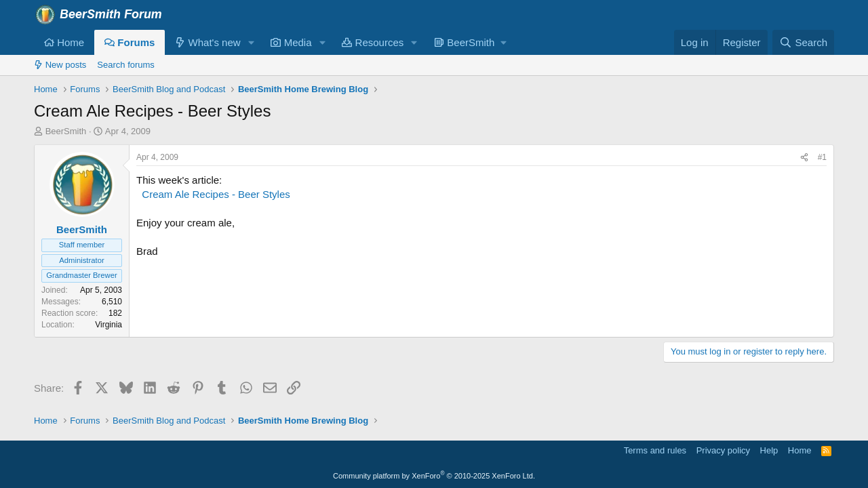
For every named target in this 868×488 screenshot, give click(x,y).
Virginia (108, 325)
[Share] (804, 158)
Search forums (126, 65)
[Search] (803, 42)
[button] (251, 42)
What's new (208, 42)
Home (64, 42)
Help (769, 450)
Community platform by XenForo (434, 476)
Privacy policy (723, 450)
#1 (822, 157)
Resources (373, 42)
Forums (130, 42)
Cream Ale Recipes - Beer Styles (216, 194)
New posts (60, 65)
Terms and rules (655, 450)
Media (291, 42)
